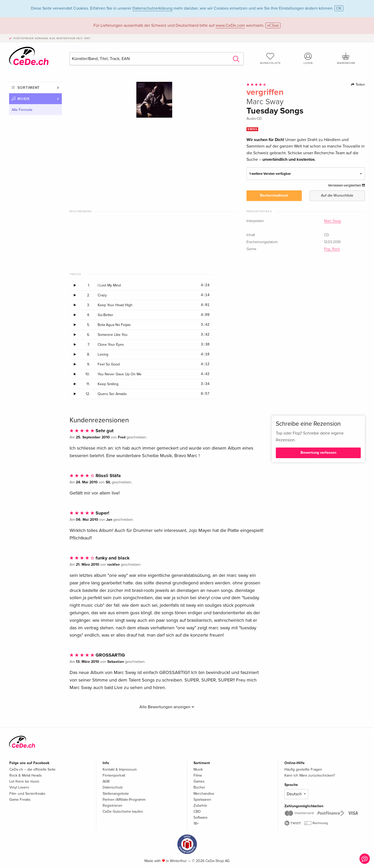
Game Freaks (20, 800)
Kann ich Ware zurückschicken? (310, 775)
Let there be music (24, 781)
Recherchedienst (274, 195)
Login (308, 58)
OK (339, 8)
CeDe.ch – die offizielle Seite (32, 769)
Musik (24, 99)
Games (199, 781)
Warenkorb (346, 58)
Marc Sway (333, 221)
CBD (197, 812)
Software (201, 817)
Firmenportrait (114, 775)
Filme (198, 775)
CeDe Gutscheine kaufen (123, 812)
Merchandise (204, 794)
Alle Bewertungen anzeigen (167, 707)
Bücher (199, 787)
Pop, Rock (332, 249)
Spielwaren (202, 800)
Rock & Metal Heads (26, 775)
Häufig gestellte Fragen (303, 769)
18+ (196, 823)
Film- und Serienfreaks (27, 794)
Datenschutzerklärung (152, 8)
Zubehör (200, 806)
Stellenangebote (116, 794)
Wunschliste (270, 58)
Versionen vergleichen (346, 185)
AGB (106, 781)
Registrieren (112, 806)
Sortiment (29, 88)
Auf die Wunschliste (337, 195)
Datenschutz (113, 787)
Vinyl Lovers (19, 787)
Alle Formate (22, 110)
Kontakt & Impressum (120, 769)
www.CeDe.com (230, 25)
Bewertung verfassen (318, 453)
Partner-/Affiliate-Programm (124, 800)
